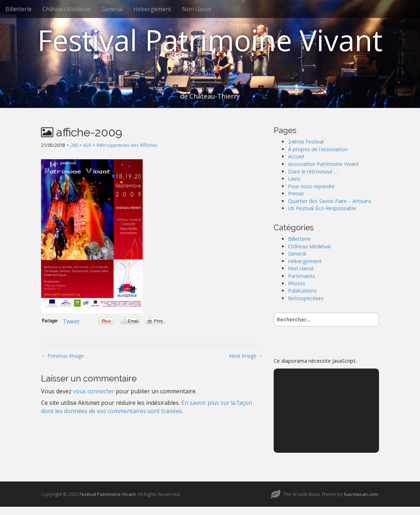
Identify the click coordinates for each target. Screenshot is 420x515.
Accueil (296, 156)
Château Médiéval (67, 9)
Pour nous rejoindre (311, 186)
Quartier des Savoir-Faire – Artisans (330, 201)
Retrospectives (306, 298)
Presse (296, 193)
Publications (302, 291)
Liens (294, 179)
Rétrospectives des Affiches (127, 145)
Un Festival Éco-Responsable (322, 208)
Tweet (71, 321)
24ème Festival (306, 142)
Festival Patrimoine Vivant (210, 40)
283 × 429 (81, 145)
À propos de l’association (318, 149)
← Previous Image (62, 356)
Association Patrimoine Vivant (323, 164)
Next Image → (246, 356)
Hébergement (152, 9)
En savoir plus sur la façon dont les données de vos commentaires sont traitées (147, 407)
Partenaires (302, 276)
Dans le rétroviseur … (313, 171)
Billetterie (19, 9)
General (112, 9)
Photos (297, 283)
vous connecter (94, 391)
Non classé (197, 9)
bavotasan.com (361, 494)
